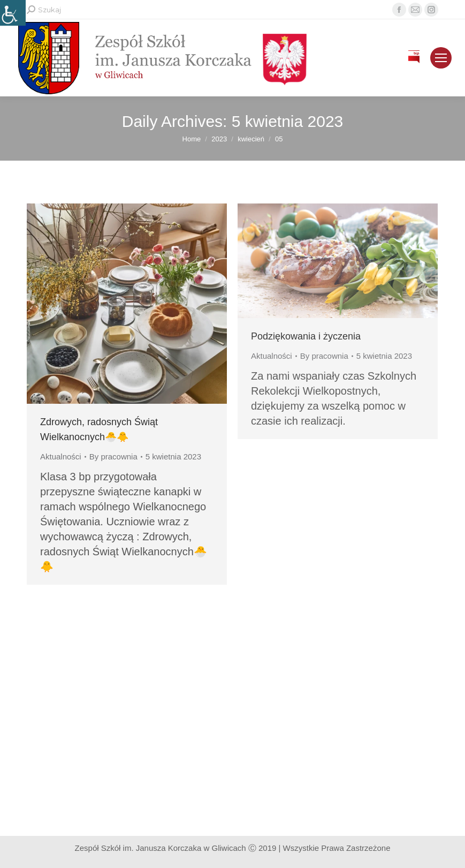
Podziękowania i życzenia (306, 336)
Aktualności (61, 456)
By (113, 456)
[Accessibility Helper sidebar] (13, 13)
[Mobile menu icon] (441, 58)
